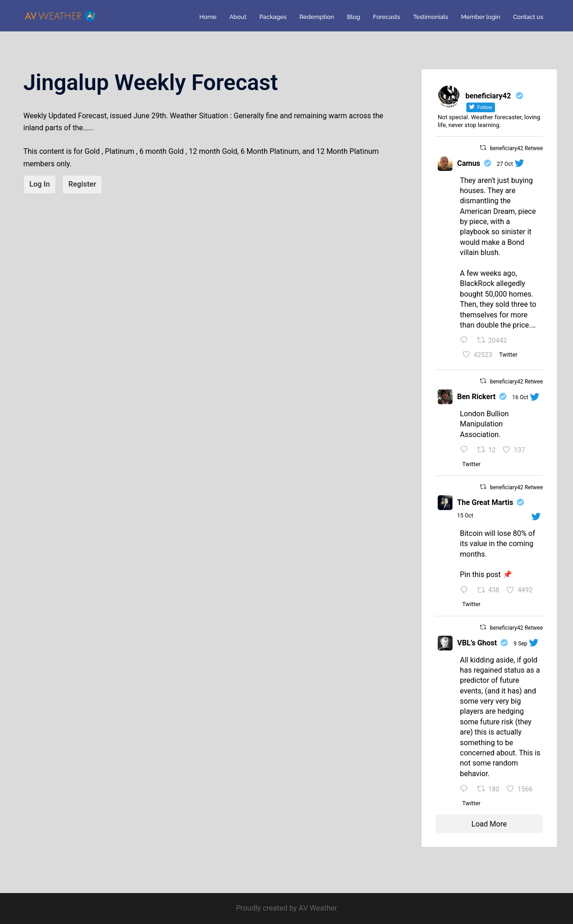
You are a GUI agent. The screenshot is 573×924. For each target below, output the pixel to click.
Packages (273, 17)
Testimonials (431, 17)
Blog (353, 17)
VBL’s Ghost (477, 643)
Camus (469, 163)
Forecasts (387, 17)
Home (208, 17)
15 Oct (465, 516)
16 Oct (520, 397)
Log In (40, 184)
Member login (481, 17)
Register (82, 184)
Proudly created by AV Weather (286, 908)
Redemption (317, 17)
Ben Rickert (476, 397)
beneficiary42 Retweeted (520, 148)
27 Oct (505, 164)
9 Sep (520, 644)
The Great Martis (485, 502)
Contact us (528, 17)
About (238, 17)
